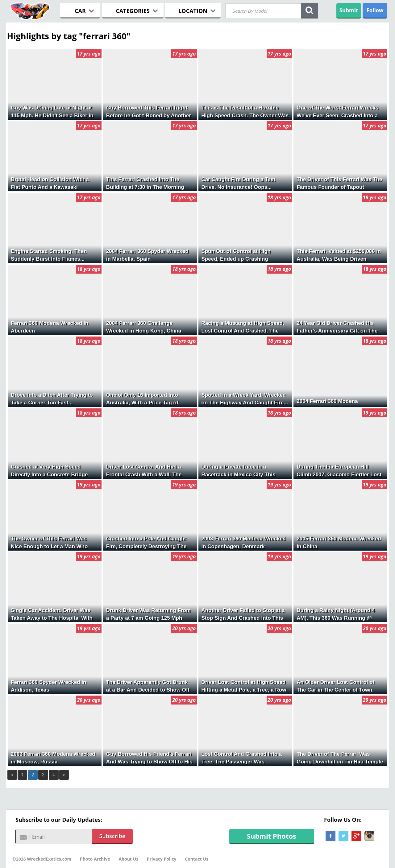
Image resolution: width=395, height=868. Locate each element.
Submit (349, 10)
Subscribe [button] (112, 836)
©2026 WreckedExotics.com (42, 859)
